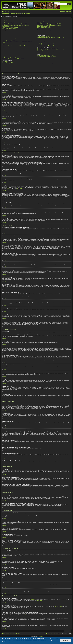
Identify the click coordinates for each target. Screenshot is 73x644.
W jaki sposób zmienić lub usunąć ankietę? (9, 51)
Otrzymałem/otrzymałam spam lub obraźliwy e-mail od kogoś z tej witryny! (49, 33)
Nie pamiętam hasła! (5, 26)
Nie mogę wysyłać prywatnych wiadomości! (44, 31)
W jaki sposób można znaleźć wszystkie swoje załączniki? (47, 56)
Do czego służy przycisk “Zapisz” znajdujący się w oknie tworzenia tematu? (14, 56)
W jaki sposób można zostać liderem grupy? (44, 24)
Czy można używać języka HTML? (8, 63)
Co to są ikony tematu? (6, 70)
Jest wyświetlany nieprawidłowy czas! (8, 35)
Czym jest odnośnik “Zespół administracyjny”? (45, 27)
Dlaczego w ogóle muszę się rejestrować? (9, 20)
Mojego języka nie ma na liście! (7, 37)
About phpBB (40, 600)
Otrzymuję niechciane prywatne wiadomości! (44, 32)
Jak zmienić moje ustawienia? (7, 32)
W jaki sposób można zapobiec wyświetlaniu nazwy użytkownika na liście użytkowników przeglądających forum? (16, 33)
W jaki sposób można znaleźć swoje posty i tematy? (46, 45)
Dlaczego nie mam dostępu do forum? (8, 52)
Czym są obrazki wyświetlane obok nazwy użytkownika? (11, 38)
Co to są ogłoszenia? (5, 67)
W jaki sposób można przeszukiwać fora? (44, 41)
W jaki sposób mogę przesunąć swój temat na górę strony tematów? (13, 58)
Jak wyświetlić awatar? (6, 39)
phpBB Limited (33, 599)
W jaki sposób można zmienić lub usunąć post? (10, 47)
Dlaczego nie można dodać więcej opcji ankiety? (10, 50)
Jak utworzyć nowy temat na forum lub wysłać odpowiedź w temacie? (13, 46)
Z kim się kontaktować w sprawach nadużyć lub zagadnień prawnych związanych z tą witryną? (53, 62)
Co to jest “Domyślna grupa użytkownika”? (44, 26)
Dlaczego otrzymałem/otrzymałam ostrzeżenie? (10, 54)
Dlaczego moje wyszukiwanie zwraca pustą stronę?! (46, 43)
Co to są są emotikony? (6, 64)
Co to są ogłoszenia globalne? (7, 66)
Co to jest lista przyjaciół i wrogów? (43, 36)
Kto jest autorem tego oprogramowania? (44, 60)
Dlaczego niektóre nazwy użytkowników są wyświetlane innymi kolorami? (49, 25)
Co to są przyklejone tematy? (7, 68)
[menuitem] (8, 11)
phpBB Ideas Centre (58, 606)
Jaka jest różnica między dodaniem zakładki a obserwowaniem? (48, 49)
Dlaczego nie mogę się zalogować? (8, 24)
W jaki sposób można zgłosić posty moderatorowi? (10, 55)
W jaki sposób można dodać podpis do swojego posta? (11, 48)
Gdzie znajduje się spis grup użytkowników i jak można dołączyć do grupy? (49, 23)
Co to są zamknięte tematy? (7, 69)
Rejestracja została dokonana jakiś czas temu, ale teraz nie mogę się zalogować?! (15, 25)
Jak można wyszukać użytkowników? (43, 44)
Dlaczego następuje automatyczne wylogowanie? (10, 27)
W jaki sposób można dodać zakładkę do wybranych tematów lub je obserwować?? (51, 50)
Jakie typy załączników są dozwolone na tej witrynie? (46, 55)
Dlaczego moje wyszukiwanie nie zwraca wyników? (46, 42)
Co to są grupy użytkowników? (42, 22)
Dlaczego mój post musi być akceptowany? (9, 57)
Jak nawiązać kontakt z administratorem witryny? (45, 63)
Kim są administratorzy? (41, 20)
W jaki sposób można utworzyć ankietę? (9, 49)
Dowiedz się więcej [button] (7, 642)
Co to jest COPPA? (5, 21)
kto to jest (27, 615)
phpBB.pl (8, 188)
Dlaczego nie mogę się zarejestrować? (8, 22)
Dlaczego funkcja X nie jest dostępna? (43, 61)
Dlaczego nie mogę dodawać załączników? (9, 53)
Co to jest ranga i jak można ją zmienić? (9, 40)
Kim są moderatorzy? (41, 21)
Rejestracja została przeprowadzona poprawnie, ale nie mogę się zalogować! (15, 23)
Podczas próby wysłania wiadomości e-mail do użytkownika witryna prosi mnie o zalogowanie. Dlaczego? (17, 42)
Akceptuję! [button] (65, 640)
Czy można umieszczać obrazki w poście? (9, 65)
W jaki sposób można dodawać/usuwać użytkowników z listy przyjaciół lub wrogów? (51, 37)
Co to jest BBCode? (5, 62)
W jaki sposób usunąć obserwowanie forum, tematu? (46, 52)
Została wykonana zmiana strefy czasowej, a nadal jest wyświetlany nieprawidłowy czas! (16, 36)
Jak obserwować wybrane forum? (43, 51)
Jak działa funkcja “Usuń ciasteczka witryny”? (9, 28)
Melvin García (41, 637)
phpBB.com (20, 188)
